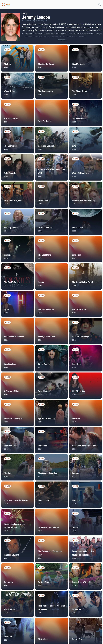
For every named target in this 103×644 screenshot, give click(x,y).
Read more (62, 40)
